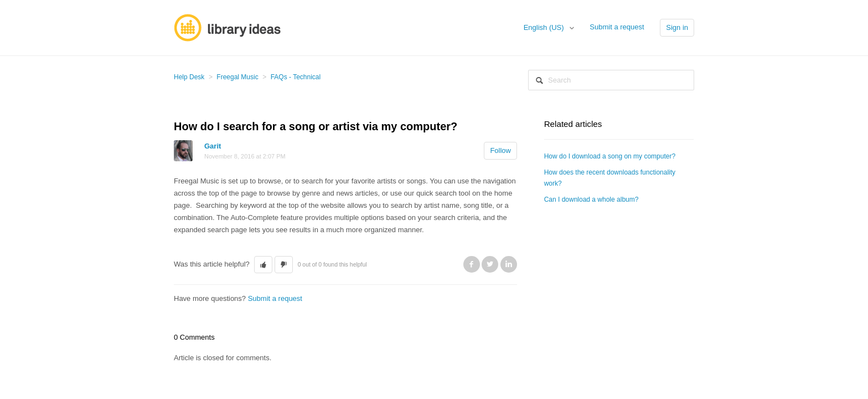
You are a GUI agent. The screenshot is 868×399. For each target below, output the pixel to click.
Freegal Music (237, 77)
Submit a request (617, 27)
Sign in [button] (677, 27)
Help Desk (189, 77)
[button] (263, 265)
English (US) (545, 27)
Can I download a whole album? (591, 199)
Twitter (490, 264)
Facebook (472, 264)
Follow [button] (500, 150)
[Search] (611, 80)
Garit (213, 146)
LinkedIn (509, 264)
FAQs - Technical (296, 77)
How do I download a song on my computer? (610, 156)
